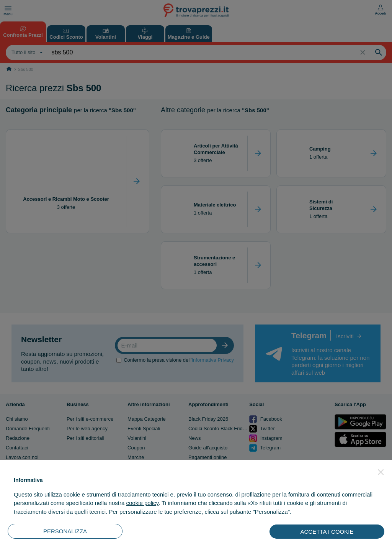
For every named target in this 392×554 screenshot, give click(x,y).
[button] (381, 472)
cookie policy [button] (142, 503)
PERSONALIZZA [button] (65, 531)
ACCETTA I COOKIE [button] (327, 532)
